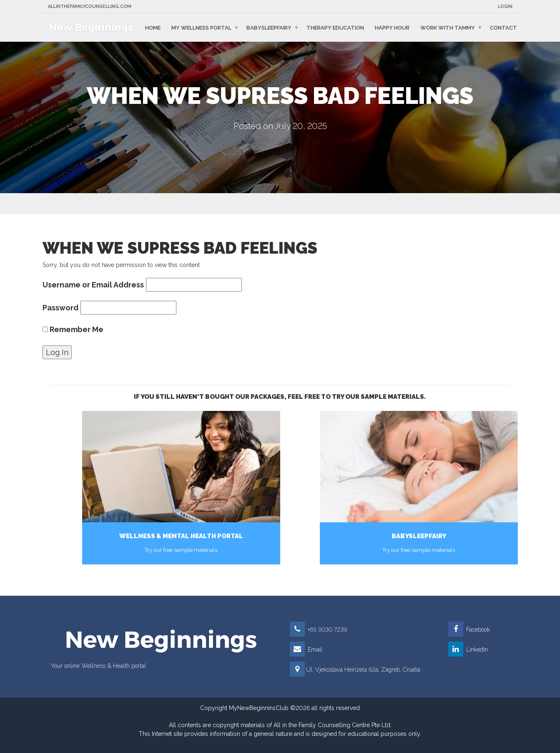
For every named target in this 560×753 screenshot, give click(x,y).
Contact (503, 27)
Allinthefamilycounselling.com (90, 6)
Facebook (469, 630)
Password (60, 308)
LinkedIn (468, 650)
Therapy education (335, 27)
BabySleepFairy (269, 27)
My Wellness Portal (201, 27)
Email (306, 650)
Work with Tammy (448, 27)
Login (505, 6)
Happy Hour (392, 27)
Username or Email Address (93, 285)
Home (153, 27)
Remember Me (73, 329)
